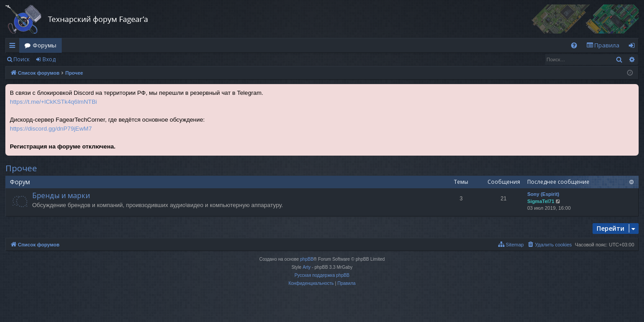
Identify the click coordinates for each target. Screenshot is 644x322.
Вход (49, 59)
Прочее (21, 168)
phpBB (307, 259)
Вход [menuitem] (633, 47)
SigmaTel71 (541, 201)
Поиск (21, 59)
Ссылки (14, 47)
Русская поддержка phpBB (322, 275)
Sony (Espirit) (543, 194)
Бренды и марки (61, 195)
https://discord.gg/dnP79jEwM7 (51, 129)
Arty (307, 267)
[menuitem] (574, 45)
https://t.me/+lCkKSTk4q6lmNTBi (53, 102)
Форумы (44, 45)
